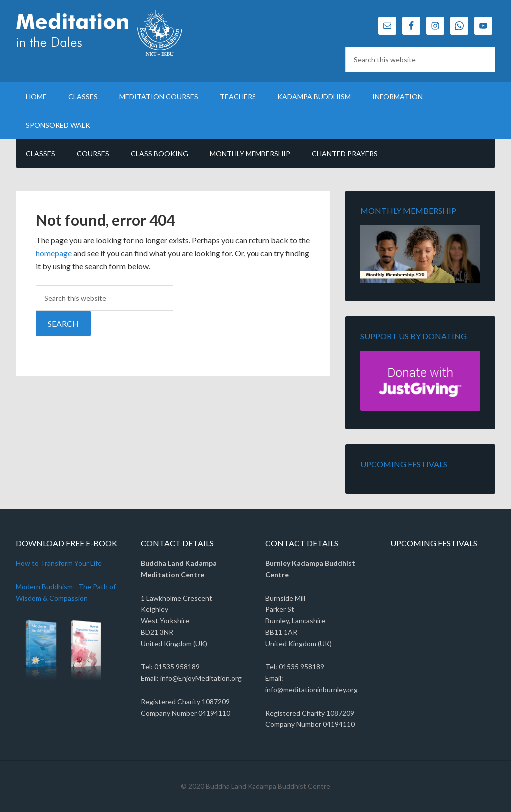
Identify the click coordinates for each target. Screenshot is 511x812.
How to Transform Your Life (59, 563)
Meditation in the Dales (101, 35)
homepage (54, 253)
